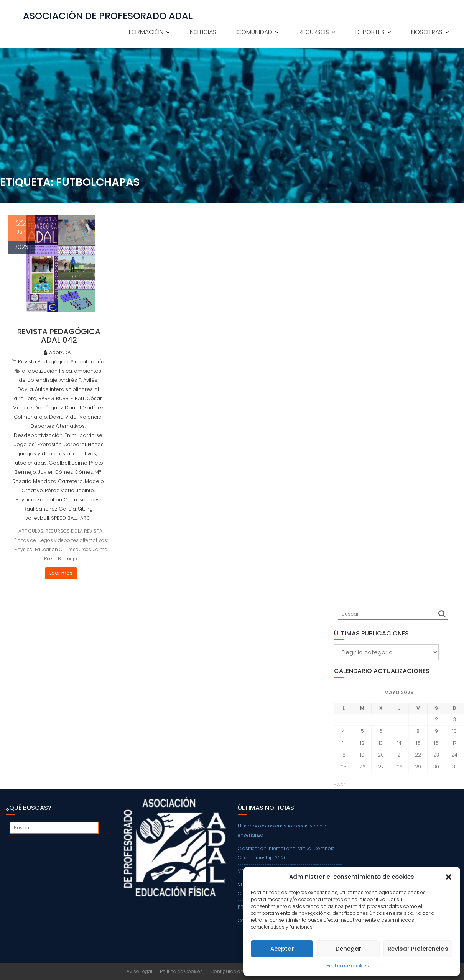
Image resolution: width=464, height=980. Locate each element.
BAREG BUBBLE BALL (62, 398)
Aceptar (282, 949)
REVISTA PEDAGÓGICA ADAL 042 (59, 336)
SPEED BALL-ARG (71, 518)
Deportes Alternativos (58, 426)
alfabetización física (47, 371)
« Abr (340, 784)
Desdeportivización (38, 435)
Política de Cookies (181, 971)
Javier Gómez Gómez (65, 472)
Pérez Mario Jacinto (69, 490)
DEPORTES (370, 32)
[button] (449, 877)
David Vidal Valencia (75, 417)
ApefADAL (58, 352)
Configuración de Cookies (240, 971)
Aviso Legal (139, 971)
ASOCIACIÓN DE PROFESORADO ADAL (108, 16)
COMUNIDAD (254, 32)
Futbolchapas (30, 463)
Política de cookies (348, 966)
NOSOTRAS (427, 32)
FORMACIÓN (146, 32)
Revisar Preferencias (418, 949)
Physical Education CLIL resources (58, 500)
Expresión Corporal (62, 444)
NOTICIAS (203, 32)
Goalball (59, 463)
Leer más (61, 573)
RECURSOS (314, 32)
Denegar (348, 949)
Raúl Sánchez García (50, 509)
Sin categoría (87, 362)
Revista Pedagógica (43, 362)
